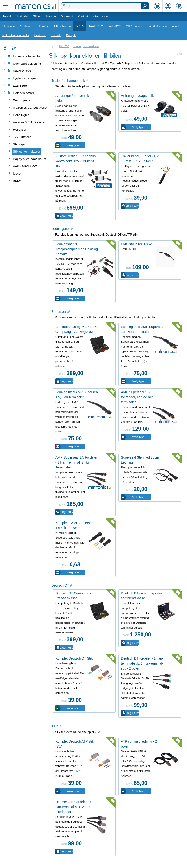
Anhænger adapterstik (137, 96)
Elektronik (40, 35)
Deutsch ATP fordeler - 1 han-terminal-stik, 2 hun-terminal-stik (73, 807)
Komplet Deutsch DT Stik (74, 658)
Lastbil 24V (114, 26)
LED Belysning (62, 26)
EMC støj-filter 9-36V (136, 244)
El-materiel (9, 26)
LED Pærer (41, 26)
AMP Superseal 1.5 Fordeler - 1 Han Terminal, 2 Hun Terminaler (76, 462)
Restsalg (56, 35)
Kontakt (83, 16)
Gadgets (71, 35)
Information (100, 16)
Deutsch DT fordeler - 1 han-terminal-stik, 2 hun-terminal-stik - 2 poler (142, 663)
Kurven (51, 16)
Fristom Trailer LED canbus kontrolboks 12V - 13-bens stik (76, 161)
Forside (7, 16)
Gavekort (67, 16)
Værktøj (25, 26)
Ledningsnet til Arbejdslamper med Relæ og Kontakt (77, 249)
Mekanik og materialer (16, 35)
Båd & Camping (157, 26)
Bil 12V (80, 26)
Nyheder (23, 16)
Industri (176, 26)
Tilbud (37, 16)
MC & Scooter (134, 26)
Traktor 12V (96, 26)
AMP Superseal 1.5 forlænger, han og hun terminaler (137, 397)
